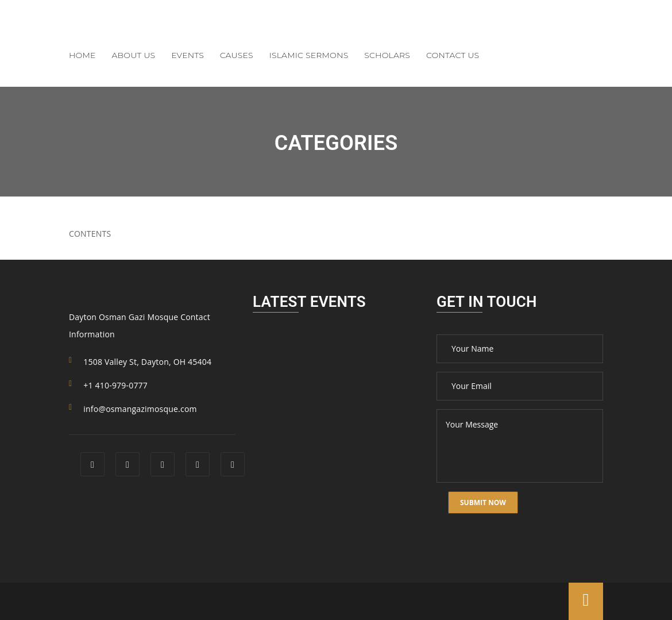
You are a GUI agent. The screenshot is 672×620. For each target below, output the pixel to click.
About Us (134, 55)
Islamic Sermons (309, 55)
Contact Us (453, 55)
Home (82, 55)
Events (188, 55)
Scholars (387, 55)
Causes (237, 55)
